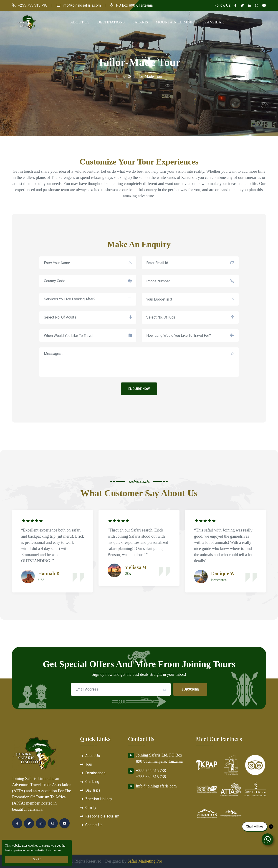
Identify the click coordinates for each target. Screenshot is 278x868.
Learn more (53, 850)
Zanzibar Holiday (99, 799)
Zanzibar (214, 22)
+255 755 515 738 (33, 5)
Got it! (37, 859)
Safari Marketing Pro (145, 861)
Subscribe (190, 689)
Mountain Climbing (176, 22)
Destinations (111, 22)
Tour (89, 764)
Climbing (92, 782)
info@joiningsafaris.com (82, 5)
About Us (80, 22)
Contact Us (94, 825)
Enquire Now (139, 389)
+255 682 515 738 (151, 777)
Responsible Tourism (102, 816)
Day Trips (93, 790)
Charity (91, 808)
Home (121, 76)
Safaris (140, 22)
